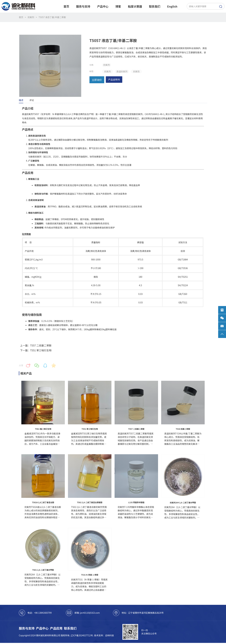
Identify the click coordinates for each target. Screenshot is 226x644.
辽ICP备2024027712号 (82, 635)
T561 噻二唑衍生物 (43, 429)
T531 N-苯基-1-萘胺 (90, 575)
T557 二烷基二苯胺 (136, 429)
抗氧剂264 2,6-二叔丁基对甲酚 (183, 502)
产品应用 (56, 628)
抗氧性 (136, 71)
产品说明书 (114, 80)
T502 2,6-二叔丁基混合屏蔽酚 (90, 502)
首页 (21, 17)
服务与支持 (27, 628)
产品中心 (42, 628)
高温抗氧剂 (122, 71)
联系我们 (70, 628)
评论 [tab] (32, 100)
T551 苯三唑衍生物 (90, 429)
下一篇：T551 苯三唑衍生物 (36, 350)
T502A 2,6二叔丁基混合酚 (43, 502)
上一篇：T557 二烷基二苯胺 (36, 345)
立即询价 (97, 80)
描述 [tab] (21, 100)
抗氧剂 (31, 17)
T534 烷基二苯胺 (183, 429)
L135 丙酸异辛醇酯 (136, 502)
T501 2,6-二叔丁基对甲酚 (43, 570)
